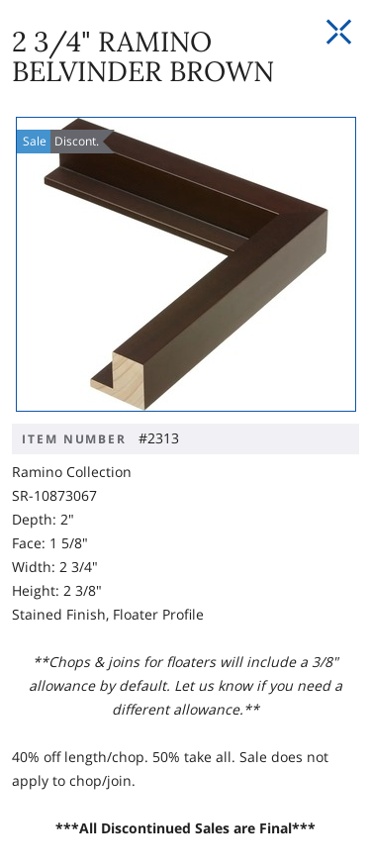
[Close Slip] (338, 33)
